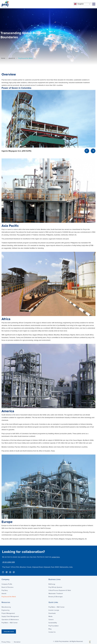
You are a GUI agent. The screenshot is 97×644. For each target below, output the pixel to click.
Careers (51, 620)
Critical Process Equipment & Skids (60, 590)
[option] (48, 122)
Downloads (52, 613)
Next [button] (93, 151)
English (79, 4)
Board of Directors (8, 587)
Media (50, 616)
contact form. (56, 557)
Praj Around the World (9, 597)
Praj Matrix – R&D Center (10, 623)
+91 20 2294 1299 (8, 562)
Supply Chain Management (10, 616)
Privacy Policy (6, 642)
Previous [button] (87, 151)
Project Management (8, 613)
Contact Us (52, 632)
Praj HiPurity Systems (55, 587)
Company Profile (7, 584)
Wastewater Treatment (56, 593)
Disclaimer (17, 642)
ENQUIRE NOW (9, 632)
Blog (50, 629)
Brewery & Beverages (56, 597)
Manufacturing (6, 607)
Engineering (5, 610)
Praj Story (5, 590)
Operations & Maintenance (10, 620)
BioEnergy (52, 584)
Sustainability (53, 623)
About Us (12, 58)
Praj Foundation (54, 626)
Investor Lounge (54, 610)
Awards (4, 593)
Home (3, 58)
